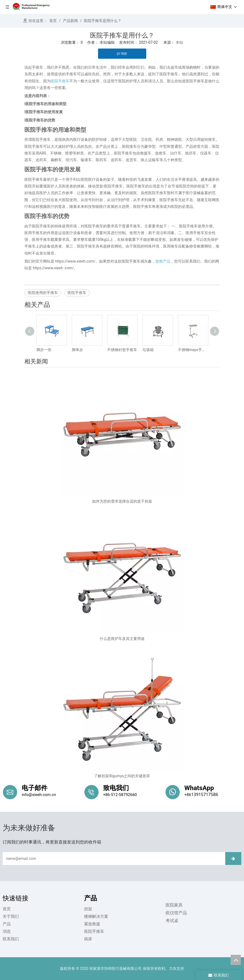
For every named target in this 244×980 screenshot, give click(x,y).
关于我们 (11, 916)
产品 (7, 924)
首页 (7, 909)
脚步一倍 (44, 350)
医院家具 (174, 905)
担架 (88, 909)
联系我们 (11, 939)
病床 (88, 939)
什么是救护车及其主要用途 (122, 639)
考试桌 (172, 921)
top (236, 960)
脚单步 (77, 350)
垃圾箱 (148, 350)
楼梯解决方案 (96, 916)
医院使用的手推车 (43, 293)
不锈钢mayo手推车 (193, 350)
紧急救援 (92, 924)
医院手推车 (77, 293)
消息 (7, 931)
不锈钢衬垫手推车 (122, 350)
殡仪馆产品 (176, 913)
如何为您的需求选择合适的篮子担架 (122, 501)
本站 (179, 42)
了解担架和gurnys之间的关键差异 (122, 776)
